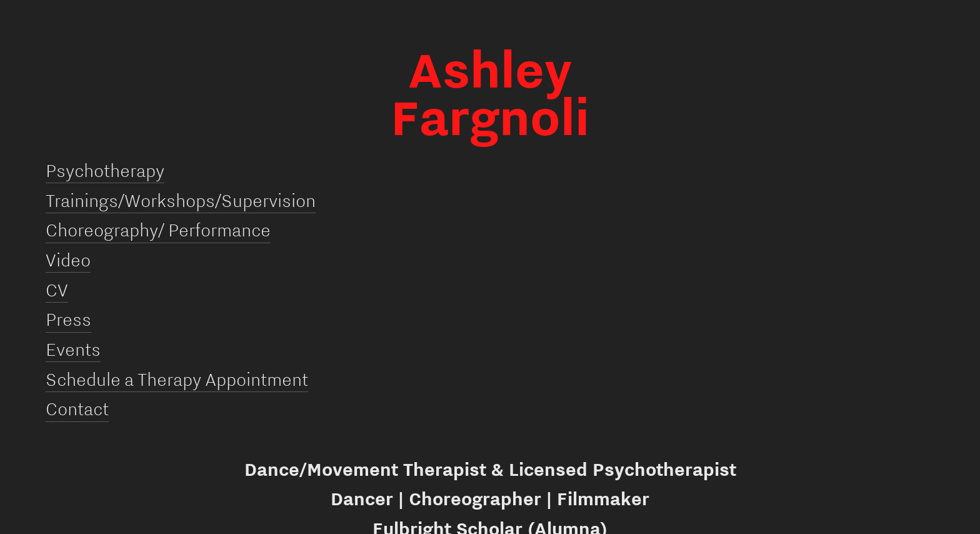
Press (68, 319)
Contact (77, 408)
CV (57, 290)
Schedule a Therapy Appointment (177, 379)
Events (73, 349)
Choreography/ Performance (158, 229)
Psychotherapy (105, 170)
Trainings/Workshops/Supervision (181, 200)
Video (68, 259)
